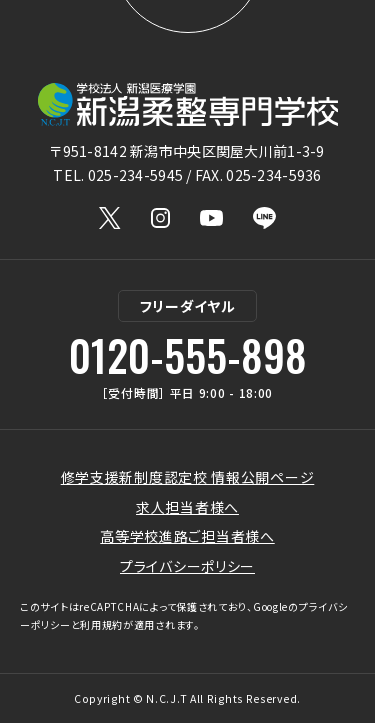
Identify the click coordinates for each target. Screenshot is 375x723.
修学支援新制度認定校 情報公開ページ (188, 477)
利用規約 (101, 624)
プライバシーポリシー (187, 566)
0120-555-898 (188, 355)
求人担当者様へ (187, 507)
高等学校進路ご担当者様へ (187, 536)
